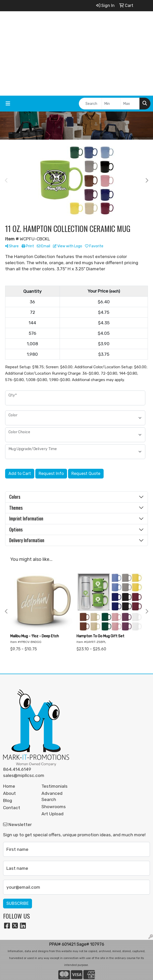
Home (9, 786)
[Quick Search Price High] (130, 104)
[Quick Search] (90, 104)
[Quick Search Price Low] (111, 104)
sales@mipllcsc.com (24, 775)
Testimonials (54, 786)
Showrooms (54, 807)
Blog (8, 800)
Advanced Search (52, 796)
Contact (12, 808)
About (9, 793)
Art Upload (52, 814)
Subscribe (18, 903)
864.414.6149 (17, 769)
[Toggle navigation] (8, 104)
